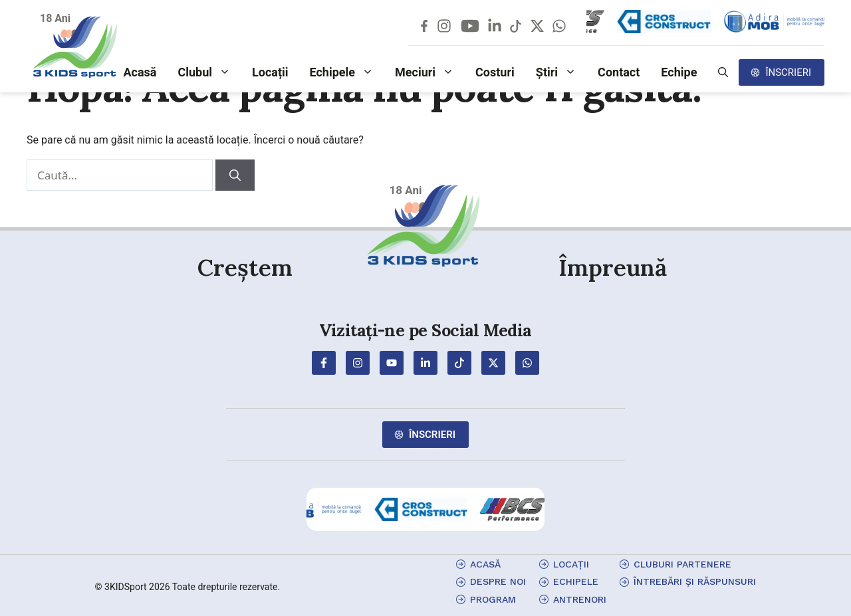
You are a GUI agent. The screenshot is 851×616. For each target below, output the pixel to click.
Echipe (679, 72)
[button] (723, 72)
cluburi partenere (682, 564)
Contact (619, 72)
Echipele (347, 72)
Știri (561, 72)
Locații (270, 72)
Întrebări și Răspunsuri (695, 581)
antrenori (580, 599)
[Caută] (235, 175)
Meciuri (430, 72)
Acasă (140, 72)
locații (571, 564)
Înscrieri (788, 72)
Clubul (209, 72)
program (493, 599)
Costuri (495, 72)
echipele (576, 581)
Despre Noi (498, 581)
